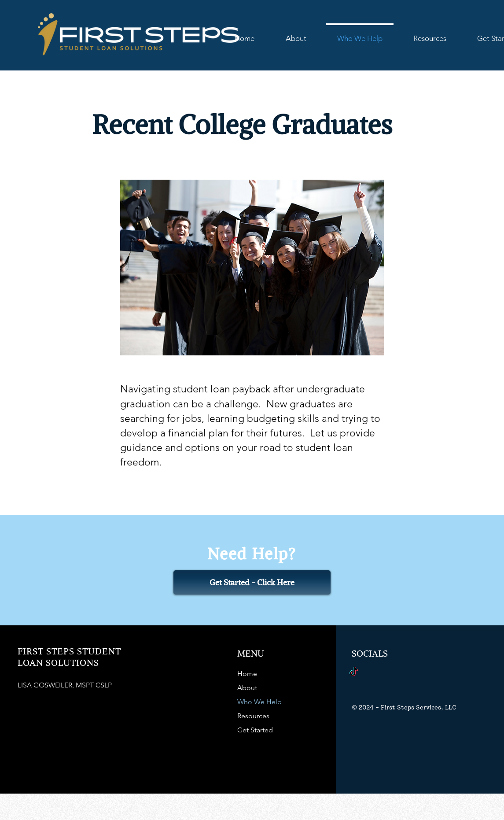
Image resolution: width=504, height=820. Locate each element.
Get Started (255, 730)
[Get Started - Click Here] (252, 582)
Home (247, 674)
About (247, 688)
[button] (430, 34)
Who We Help (259, 702)
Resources (253, 716)
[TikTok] (354, 672)
